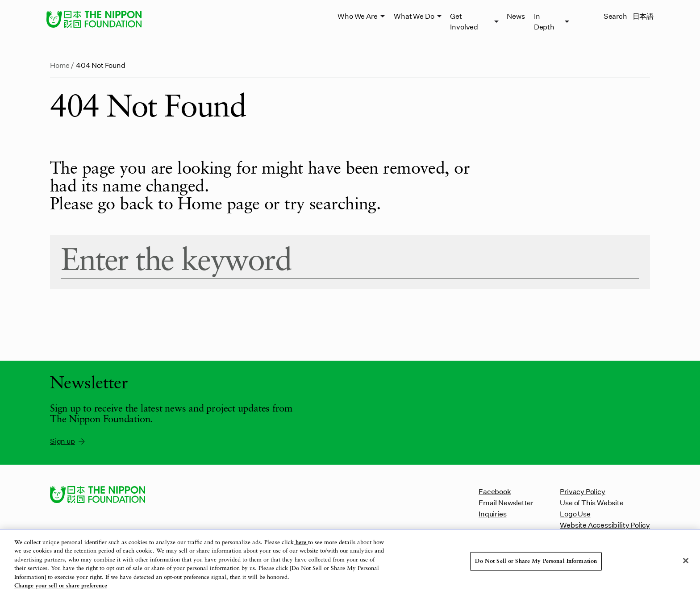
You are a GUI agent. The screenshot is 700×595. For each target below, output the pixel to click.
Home (60, 65)
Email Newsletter (506, 502)
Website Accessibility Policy (605, 525)
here (301, 543)
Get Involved (464, 21)
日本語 (643, 16)
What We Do (414, 16)
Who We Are (357, 16)
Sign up (68, 441)
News (516, 16)
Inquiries (492, 514)
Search (615, 16)
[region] (350, 562)
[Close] (686, 561)
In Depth (544, 21)
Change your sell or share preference (61, 586)
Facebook (495, 491)
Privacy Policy (582, 491)
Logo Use (575, 514)
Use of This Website (592, 502)
